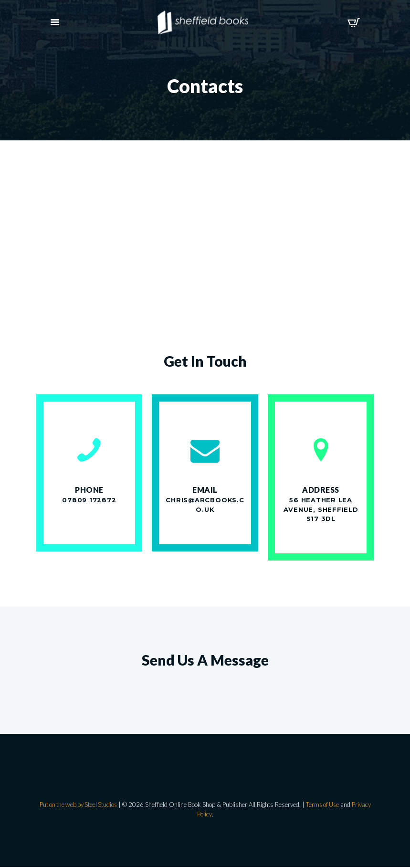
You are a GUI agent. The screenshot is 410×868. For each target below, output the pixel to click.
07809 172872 (89, 500)
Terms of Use (324, 805)
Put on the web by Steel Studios (77, 805)
